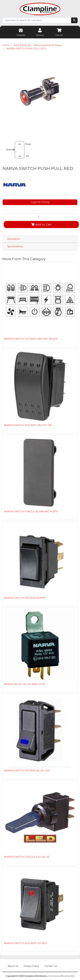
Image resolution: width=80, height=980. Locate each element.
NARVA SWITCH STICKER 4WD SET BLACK (31, 339)
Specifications (15, 246)
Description (14, 239)
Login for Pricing (40, 202)
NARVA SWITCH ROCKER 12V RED (26, 943)
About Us (13, 966)
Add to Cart (41, 224)
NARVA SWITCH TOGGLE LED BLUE (27, 857)
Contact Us (51, 966)
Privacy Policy (31, 966)
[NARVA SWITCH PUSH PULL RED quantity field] (40, 217)
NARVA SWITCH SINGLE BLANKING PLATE (31, 511)
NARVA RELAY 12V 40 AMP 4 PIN (25, 684)
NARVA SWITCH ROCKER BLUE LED (27, 770)
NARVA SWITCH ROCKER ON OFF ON (28, 425)
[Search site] (74, 20)
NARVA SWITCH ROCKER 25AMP (25, 598)
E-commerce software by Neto (61, 976)
